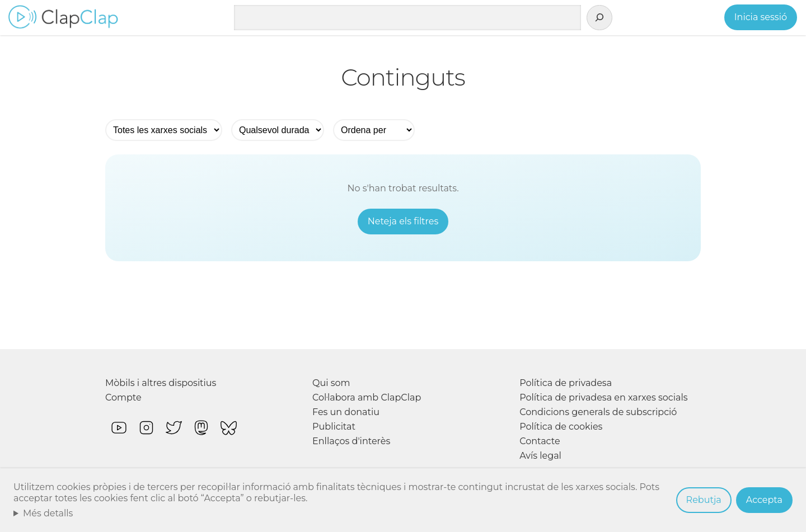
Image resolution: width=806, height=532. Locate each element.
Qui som (331, 383)
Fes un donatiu (346, 412)
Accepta (764, 500)
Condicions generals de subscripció (598, 412)
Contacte (540, 441)
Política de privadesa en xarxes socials (603, 397)
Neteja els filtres (403, 221)
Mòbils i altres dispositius (161, 383)
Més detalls (48, 513)
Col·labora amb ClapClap (367, 397)
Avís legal (540, 456)
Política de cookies (561, 427)
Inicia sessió (761, 17)
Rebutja (704, 500)
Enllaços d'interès (351, 441)
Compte (123, 397)
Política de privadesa (566, 383)
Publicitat (334, 427)
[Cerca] (599, 18)
